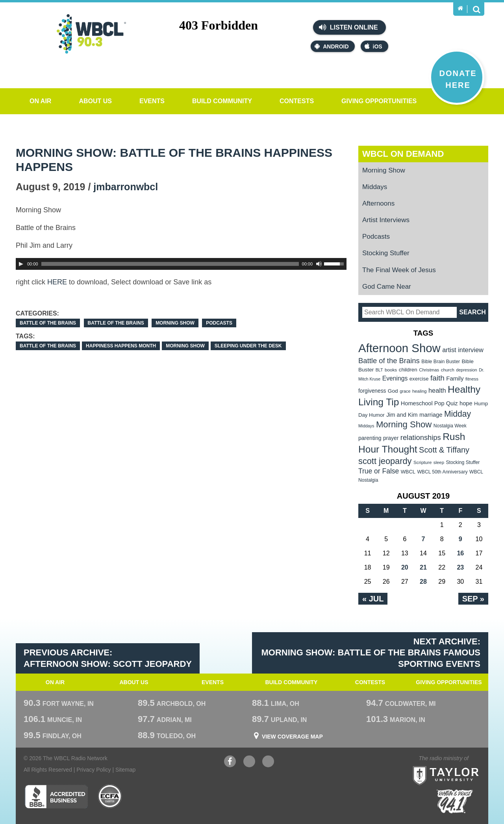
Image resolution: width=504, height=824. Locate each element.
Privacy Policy (94, 770)
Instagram (268, 762)
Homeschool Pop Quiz (429, 403)
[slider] (170, 264)
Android (332, 46)
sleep (439, 462)
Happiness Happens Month (121, 346)
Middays (375, 187)
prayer (391, 438)
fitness (472, 379)
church (448, 370)
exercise (419, 379)
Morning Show (175, 323)
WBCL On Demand (403, 154)
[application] (181, 264)
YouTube (249, 762)
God (393, 391)
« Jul (373, 599)
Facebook (230, 762)
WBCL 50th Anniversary (442, 472)
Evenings (395, 378)
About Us (95, 101)
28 (423, 582)
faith (437, 378)
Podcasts (219, 323)
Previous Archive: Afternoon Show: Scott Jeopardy (108, 658)
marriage (431, 415)
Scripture (423, 462)
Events (152, 101)
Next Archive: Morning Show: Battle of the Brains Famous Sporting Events (371, 653)
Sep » (473, 599)
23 (460, 567)
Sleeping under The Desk (248, 346)
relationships (421, 437)
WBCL (408, 472)
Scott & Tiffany (444, 450)
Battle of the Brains (48, 323)
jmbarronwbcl (126, 187)
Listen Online (348, 27)
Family (455, 378)
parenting (370, 438)
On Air (40, 101)
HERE (57, 282)
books (391, 370)
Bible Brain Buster (441, 362)
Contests (297, 101)
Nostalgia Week (450, 426)
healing (420, 391)
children (408, 370)
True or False (379, 471)
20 (405, 567)
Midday (458, 414)
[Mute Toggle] (319, 264)
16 (460, 553)
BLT (379, 370)
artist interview (463, 350)
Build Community (222, 101)
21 (423, 567)
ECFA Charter (110, 796)
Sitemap (125, 770)
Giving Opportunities (379, 101)
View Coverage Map (292, 737)
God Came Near (387, 287)
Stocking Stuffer (386, 253)
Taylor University (460, 766)
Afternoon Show (399, 348)
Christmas (429, 370)
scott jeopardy (385, 461)
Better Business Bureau (56, 796)
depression (467, 370)
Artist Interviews (386, 220)
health (437, 390)
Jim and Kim (402, 415)
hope (466, 403)
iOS (373, 46)
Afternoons (378, 203)
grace (405, 391)
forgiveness (372, 391)
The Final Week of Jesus (399, 270)
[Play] (21, 264)
